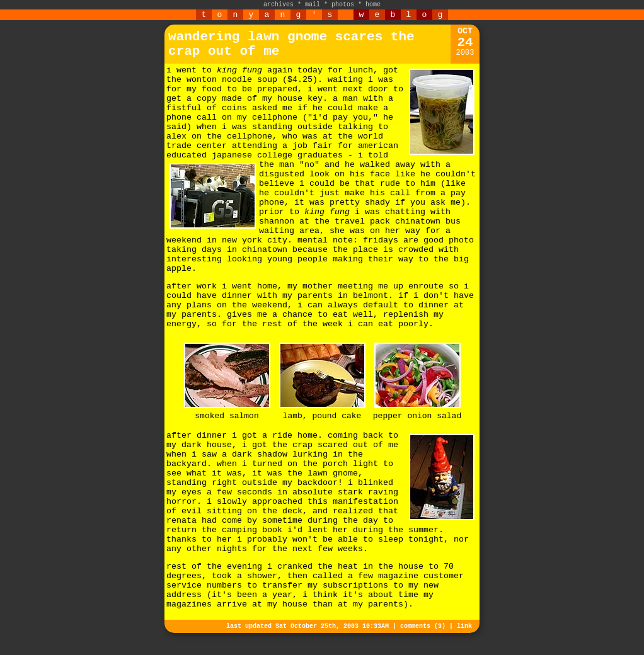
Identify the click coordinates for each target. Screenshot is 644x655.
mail (313, 5)
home (373, 5)
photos (343, 5)
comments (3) (423, 626)
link (464, 626)
